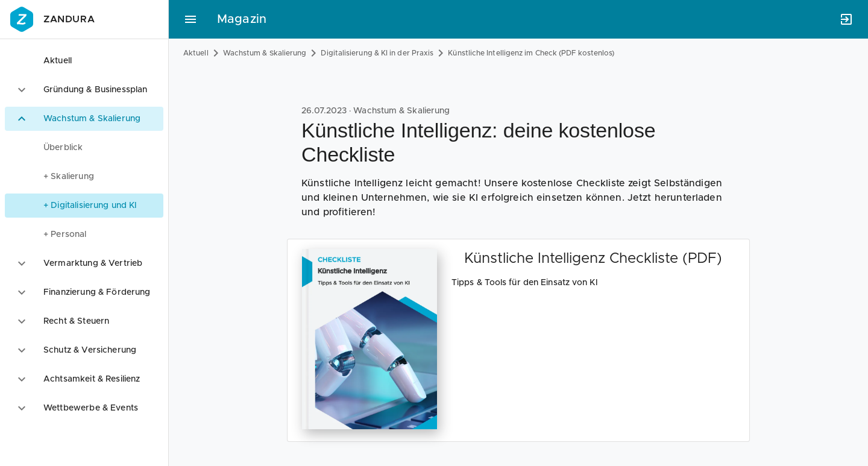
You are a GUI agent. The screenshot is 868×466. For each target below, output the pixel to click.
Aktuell (196, 53)
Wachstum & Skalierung (265, 53)
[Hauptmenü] (190, 19)
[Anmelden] (846, 19)
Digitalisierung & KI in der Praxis (377, 53)
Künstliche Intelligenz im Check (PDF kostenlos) (531, 53)
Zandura (51, 19)
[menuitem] (84, 148)
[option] (84, 61)
